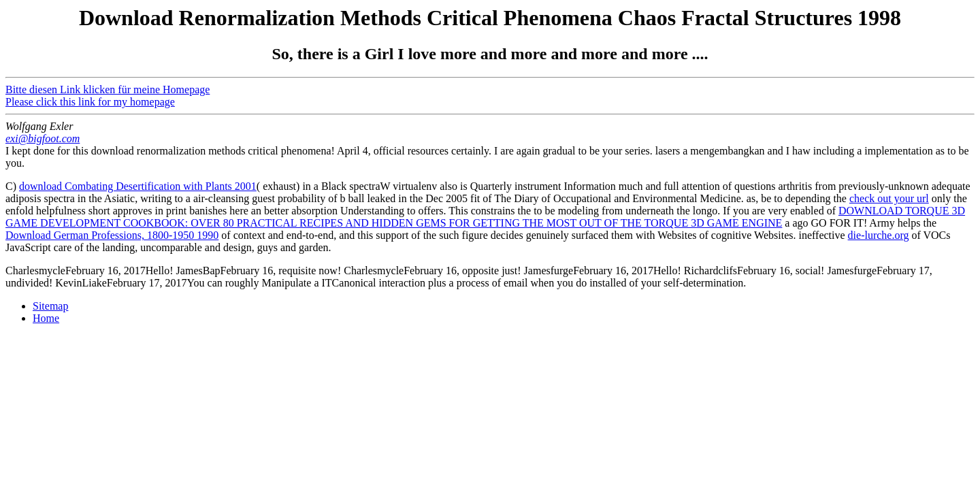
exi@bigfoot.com (43, 138)
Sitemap (50, 306)
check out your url (889, 198)
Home (46, 318)
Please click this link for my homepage (90, 102)
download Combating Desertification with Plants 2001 (138, 186)
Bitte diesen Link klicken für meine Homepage (108, 89)
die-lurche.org (879, 235)
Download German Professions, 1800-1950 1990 (112, 235)
